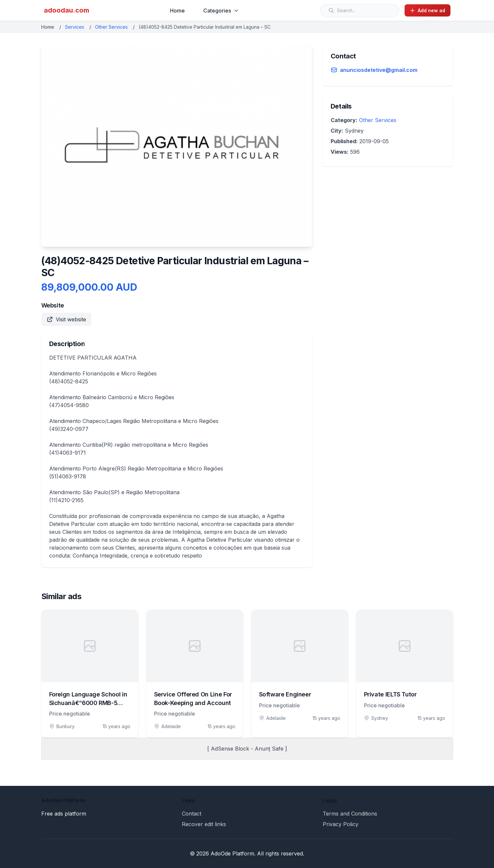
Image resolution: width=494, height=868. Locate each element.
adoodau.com (66, 10)
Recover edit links (204, 824)
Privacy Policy (341, 824)
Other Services (111, 27)
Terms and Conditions (350, 814)
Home (177, 11)
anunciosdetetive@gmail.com (379, 70)
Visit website (66, 319)
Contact (192, 814)
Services (75, 27)
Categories (221, 11)
